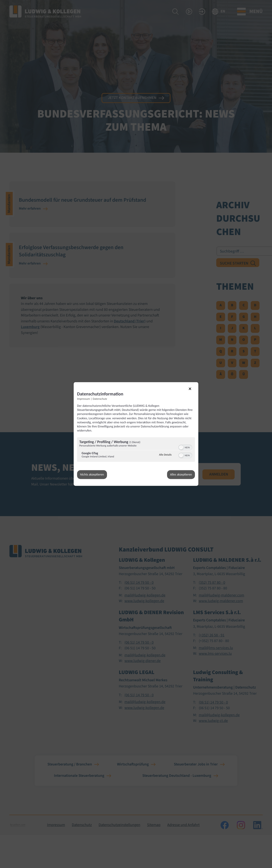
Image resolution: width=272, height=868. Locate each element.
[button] (181, 447)
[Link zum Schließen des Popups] (193, 391)
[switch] (185, 447)
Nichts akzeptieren (92, 474)
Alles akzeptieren (181, 474)
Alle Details (165, 454)
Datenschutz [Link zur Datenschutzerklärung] (100, 399)
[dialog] (136, 434)
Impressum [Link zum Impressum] (84, 399)
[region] (136, 450)
